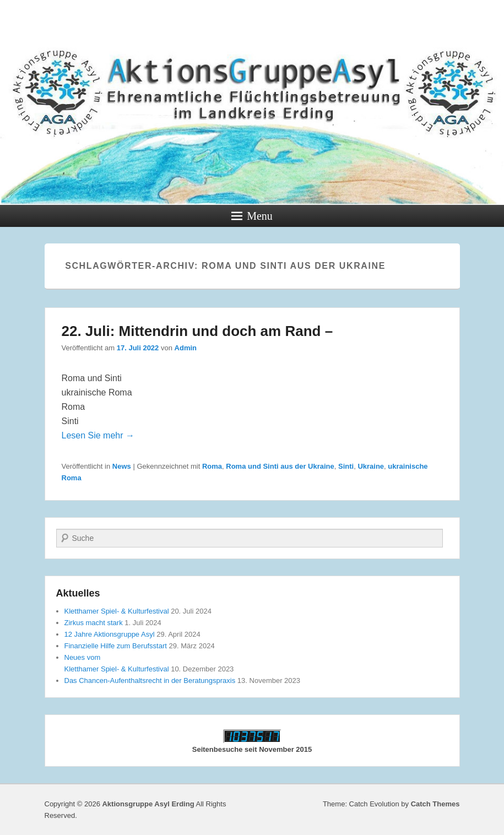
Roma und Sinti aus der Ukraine (280, 466)
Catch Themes (435, 804)
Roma (212, 466)
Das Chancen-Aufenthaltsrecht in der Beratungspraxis (150, 681)
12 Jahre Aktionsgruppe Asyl (110, 634)
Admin (186, 348)
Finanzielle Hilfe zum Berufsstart (116, 646)
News (122, 466)
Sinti (346, 466)
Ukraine (371, 466)
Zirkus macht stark (94, 623)
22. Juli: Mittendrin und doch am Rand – (197, 331)
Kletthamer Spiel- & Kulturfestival (117, 611)
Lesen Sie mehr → (98, 435)
